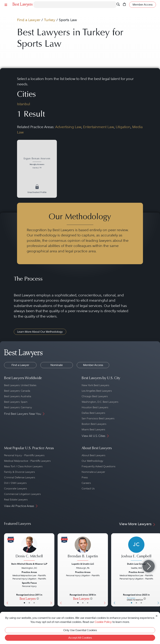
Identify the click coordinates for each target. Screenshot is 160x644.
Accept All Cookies (80, 638)
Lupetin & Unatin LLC (83, 564)
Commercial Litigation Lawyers (22, 494)
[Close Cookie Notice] (157, 616)
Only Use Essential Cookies (80, 630)
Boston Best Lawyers (94, 424)
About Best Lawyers (93, 455)
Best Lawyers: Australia (18, 396)
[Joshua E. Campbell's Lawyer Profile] (136, 549)
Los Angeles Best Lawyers (97, 391)
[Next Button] (52, 570)
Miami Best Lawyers (93, 429)
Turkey (50, 20)
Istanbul (24, 104)
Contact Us (88, 488)
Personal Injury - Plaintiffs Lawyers (24, 455)
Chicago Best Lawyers (95, 396)
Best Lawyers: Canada (17, 391)
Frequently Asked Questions (98, 466)
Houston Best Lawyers (95, 407)
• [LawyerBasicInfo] (24, 603)
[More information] (38, 598)
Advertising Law (68, 127)
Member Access (93, 365)
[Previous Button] (7, 570)
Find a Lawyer (29, 20)
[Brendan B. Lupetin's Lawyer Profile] (83, 549)
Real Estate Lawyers (16, 500)
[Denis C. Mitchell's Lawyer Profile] (29, 549)
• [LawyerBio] (29, 603)
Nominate (57, 365)
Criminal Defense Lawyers (20, 477)
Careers (86, 483)
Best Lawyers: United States (20, 385)
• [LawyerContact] (34, 603)
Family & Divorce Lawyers (19, 472)
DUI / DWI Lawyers (15, 483)
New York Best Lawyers (95, 385)
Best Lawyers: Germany (18, 407)
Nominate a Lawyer (93, 472)
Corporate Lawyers (15, 488)
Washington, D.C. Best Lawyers (100, 402)
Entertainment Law (98, 127)
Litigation (123, 127)
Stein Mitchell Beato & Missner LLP (29, 564)
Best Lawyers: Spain (16, 402)
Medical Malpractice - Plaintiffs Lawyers (27, 461)
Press (85, 477)
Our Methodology (92, 461)
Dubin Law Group (136, 564)
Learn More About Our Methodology (40, 332)
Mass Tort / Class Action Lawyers (23, 466)
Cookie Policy (103, 622)
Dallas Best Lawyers (93, 413)
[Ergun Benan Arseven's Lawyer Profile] (37, 163)
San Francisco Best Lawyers (98, 418)
